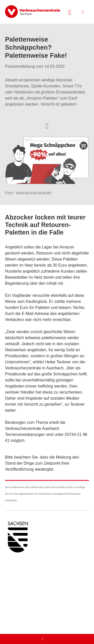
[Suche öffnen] (70, 12)
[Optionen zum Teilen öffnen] (47, 125)
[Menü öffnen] (83, 12)
